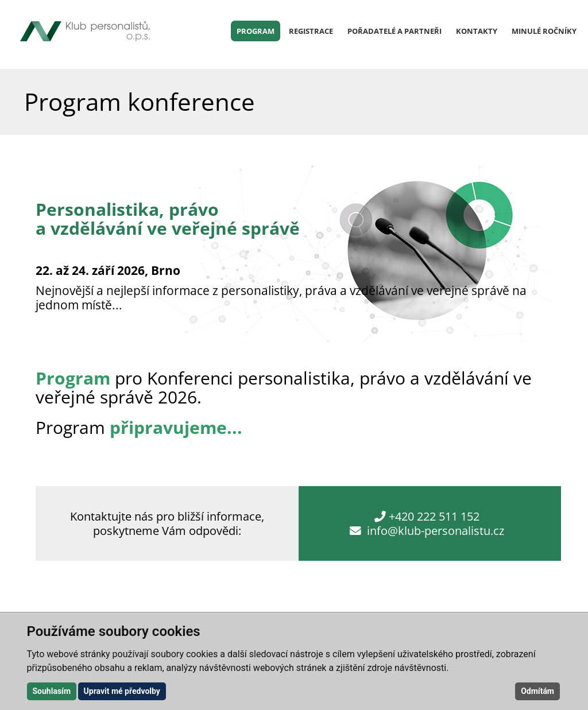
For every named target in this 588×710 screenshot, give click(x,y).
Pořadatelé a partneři (394, 31)
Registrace (311, 31)
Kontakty (477, 31)
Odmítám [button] (537, 691)
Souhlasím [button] (52, 691)
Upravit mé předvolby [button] (122, 691)
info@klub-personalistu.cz (436, 531)
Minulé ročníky (544, 31)
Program (256, 31)
